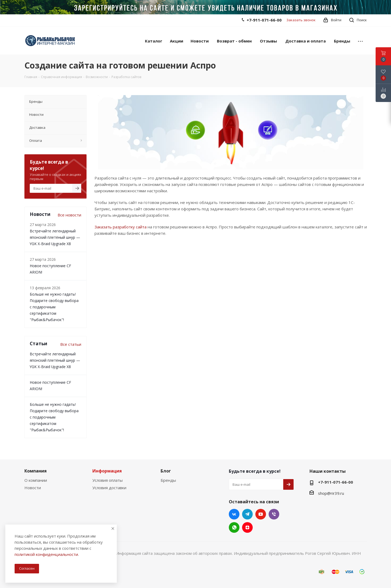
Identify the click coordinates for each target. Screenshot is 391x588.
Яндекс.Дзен (247, 527)
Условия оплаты (108, 480)
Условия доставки (109, 488)
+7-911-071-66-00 (264, 20)
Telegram (247, 514)
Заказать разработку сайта (121, 227)
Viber (274, 514)
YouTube (261, 514)
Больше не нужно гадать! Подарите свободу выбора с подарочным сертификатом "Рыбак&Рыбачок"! (54, 307)
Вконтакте (234, 514)
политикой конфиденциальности (46, 554)
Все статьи (71, 344)
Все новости (69, 215)
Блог (166, 471)
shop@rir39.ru (331, 493)
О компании (36, 480)
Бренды (168, 480)
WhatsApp (234, 527)
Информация (107, 471)
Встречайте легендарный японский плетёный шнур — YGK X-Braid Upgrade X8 (55, 237)
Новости (33, 488)
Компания (36, 471)
